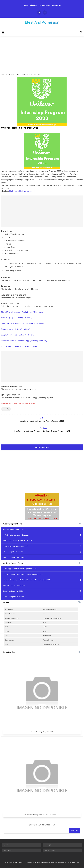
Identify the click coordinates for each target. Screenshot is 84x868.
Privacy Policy (45, 5)
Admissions (9, 609)
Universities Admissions (51, 644)
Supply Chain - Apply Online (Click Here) (18, 335)
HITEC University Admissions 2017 (15, 546)
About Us (34, 5)
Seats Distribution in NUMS (13, 591)
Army (45, 614)
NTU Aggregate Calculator (13, 552)
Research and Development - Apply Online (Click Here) (24, 341)
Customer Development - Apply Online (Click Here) (22, 323)
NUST (45, 627)
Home (26, 5)
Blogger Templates (72, 862)
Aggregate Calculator (50, 609)
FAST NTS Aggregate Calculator (15, 557)
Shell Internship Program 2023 (22, 191)
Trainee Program (49, 640)
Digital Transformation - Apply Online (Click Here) (22, 312)
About (6, 845)
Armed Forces (10, 614)
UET (7, 644)
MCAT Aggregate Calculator (13, 597)
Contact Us (56, 5)
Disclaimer (8, 850)
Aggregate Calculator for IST (14, 529)
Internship (6, 409)
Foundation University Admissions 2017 (17, 541)
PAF (6, 636)
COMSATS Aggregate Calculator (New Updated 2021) (23, 574)
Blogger (61, 862)
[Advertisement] (42, 54)
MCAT (45, 622)
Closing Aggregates (12, 618)
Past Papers (47, 636)
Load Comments (42, 447)
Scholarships (9, 640)
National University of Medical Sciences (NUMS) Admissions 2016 (27, 580)
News (45, 631)
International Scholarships (52, 618)
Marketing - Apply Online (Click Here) (17, 318)
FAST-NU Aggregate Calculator (14, 585)
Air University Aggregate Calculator (16, 535)
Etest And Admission (27, 862)
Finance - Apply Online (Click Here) (16, 329)
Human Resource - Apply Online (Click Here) (20, 346)
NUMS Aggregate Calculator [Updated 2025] (20, 569)
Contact (48, 845)
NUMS (7, 627)
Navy (7, 631)
